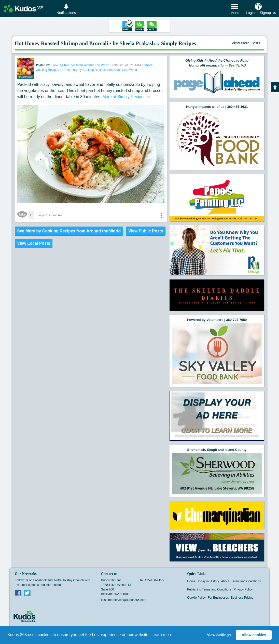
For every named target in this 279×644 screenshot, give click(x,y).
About (225, 581)
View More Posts (246, 43)
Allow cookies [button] (254, 635)
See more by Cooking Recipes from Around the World (101, 70)
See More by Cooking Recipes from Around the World (69, 231)
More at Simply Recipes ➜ (126, 97)
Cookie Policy (196, 598)
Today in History (208, 581)
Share (148, 65)
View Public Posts (146, 231)
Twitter (27, 593)
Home (191, 581)
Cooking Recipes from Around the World (80, 65)
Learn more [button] (162, 635)
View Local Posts (34, 243)
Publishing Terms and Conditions (209, 589)
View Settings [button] (219, 635)
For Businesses (218, 598)
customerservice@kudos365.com (124, 600)
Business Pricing (242, 598)
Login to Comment (50, 215)
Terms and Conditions (246, 581)
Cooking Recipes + (49, 70)
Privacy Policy (243, 589)
